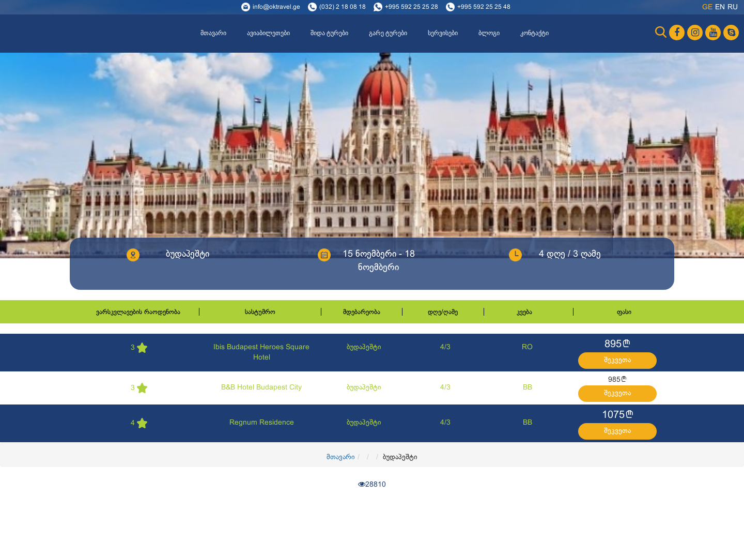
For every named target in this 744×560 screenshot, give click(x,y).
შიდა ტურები (329, 33)
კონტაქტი (534, 33)
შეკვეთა (617, 360)
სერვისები (443, 33)
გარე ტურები (388, 33)
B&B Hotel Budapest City (261, 388)
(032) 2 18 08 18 (343, 7)
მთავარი (213, 33)
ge (707, 7)
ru (733, 7)
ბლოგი (489, 33)
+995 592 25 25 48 (484, 7)
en (720, 7)
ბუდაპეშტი (364, 347)
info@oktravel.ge (276, 7)
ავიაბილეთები (268, 33)
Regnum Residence (262, 423)
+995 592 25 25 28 (412, 7)
